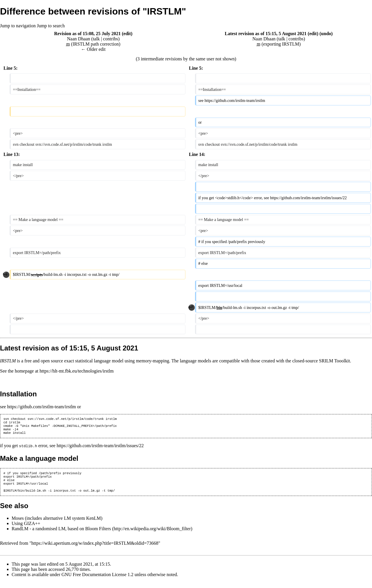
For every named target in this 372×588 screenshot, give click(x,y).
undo (326, 34)
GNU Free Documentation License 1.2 (98, 581)
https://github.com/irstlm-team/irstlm (41, 407)
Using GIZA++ (26, 529)
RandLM (20, 535)
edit (127, 34)
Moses (18, 524)
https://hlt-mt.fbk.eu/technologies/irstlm (77, 371)
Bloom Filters (98, 535)
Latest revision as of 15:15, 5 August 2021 (266, 34)
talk (96, 39)
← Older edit (93, 49)
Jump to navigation (18, 26)
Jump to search (51, 26)
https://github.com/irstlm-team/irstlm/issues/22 (100, 448)
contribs (111, 39)
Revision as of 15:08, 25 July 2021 (87, 34)
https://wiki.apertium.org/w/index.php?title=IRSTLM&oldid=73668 (95, 549)
